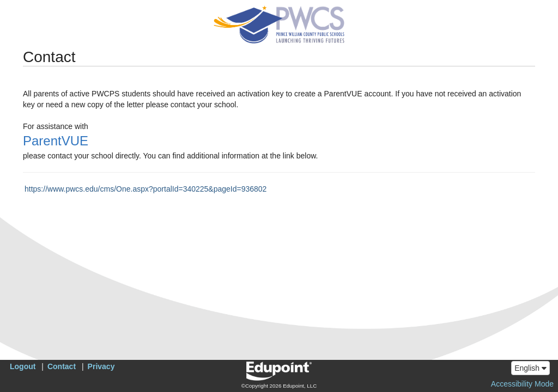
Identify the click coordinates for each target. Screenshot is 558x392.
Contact (62, 366)
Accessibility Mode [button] (522, 384)
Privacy (101, 366)
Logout (23, 366)
